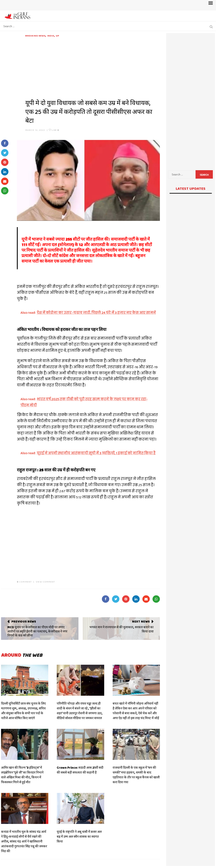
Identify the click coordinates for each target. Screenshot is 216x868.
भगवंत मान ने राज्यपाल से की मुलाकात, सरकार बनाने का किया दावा (121, 629)
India (51, 36)
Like (54, 130)
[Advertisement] (93, 67)
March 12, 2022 (35, 130)
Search (204, 175)
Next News (141, 621)
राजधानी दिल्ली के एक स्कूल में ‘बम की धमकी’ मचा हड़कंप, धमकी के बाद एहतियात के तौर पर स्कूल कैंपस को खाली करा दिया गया (136, 775)
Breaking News (35, 36)
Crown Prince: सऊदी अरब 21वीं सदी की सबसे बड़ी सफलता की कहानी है (80, 770)
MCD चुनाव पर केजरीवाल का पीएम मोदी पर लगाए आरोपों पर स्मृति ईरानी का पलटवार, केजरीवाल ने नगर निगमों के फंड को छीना (37, 631)
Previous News (24, 621)
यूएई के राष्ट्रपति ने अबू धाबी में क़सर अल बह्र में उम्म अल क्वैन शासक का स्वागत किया (79, 837)
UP (57, 36)
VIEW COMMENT (45, 582)
